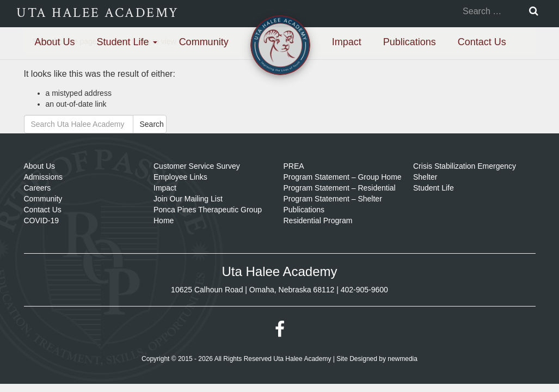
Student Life (127, 42)
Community (204, 42)
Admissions (44, 177)
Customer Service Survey (197, 166)
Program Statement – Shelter (333, 199)
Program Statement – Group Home (343, 177)
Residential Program (318, 220)
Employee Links (180, 177)
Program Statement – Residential (340, 188)
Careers (38, 188)
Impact (347, 42)
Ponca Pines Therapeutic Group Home (208, 215)
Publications (410, 42)
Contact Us (482, 42)
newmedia (403, 359)
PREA (294, 166)
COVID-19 (42, 220)
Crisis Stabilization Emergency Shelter (465, 171)
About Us (55, 42)
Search (152, 124)
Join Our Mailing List (188, 199)
